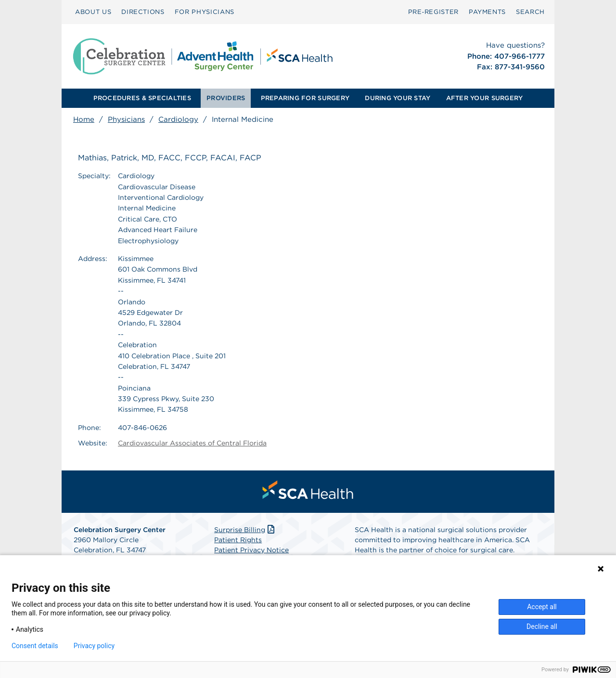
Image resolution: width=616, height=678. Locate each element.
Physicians (126, 119)
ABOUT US (93, 12)
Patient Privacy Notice (251, 550)
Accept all (542, 607)
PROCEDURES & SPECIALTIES (142, 98)
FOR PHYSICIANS (205, 12)
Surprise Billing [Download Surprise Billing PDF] (245, 530)
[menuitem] (93, 12)
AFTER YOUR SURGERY (485, 98)
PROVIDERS (226, 98)
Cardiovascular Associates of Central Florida (192, 443)
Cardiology (178, 119)
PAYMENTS (487, 12)
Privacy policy (94, 646)
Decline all (542, 626)
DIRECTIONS (143, 12)
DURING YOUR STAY (398, 98)
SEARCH (530, 12)
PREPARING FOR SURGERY (305, 98)
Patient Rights (238, 540)
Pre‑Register (433, 12)
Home (84, 119)
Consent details (35, 646)
